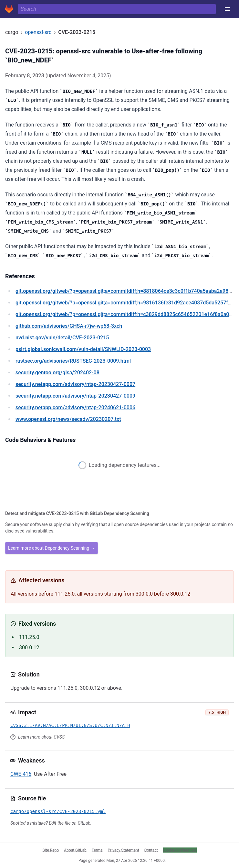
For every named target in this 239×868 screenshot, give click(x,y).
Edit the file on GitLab (69, 823)
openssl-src (38, 32)
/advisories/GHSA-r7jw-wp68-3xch (69, 326)
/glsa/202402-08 (57, 373)
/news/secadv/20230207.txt (68, 419)
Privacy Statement (124, 850)
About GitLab (75, 850)
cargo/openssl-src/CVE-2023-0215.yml (58, 811)
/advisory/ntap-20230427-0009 (75, 396)
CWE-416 (21, 774)
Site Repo (51, 850)
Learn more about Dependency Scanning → (52, 548)
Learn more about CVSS (41, 737)
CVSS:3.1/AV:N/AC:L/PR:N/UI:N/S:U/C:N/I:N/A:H (70, 725)
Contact (151, 850)
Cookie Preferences (180, 850)
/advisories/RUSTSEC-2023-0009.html (73, 361)
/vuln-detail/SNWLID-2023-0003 (83, 349)
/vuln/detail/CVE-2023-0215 (62, 338)
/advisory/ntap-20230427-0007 (75, 384)
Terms (97, 850)
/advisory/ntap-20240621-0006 (75, 407)
